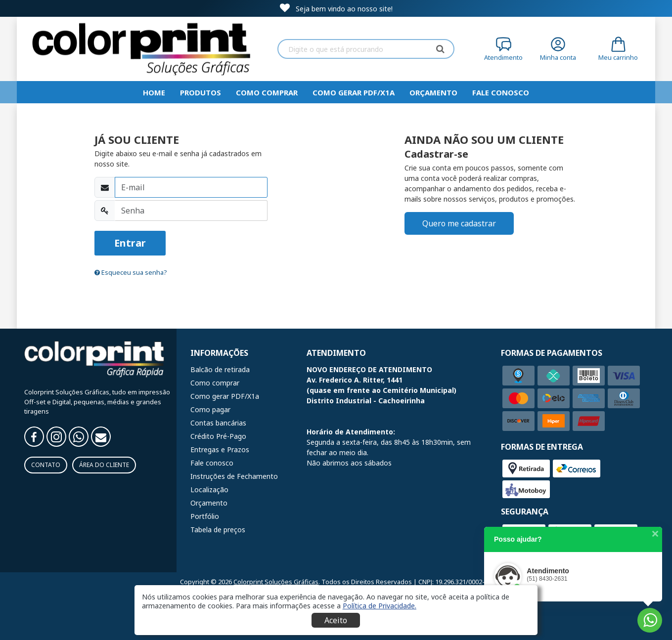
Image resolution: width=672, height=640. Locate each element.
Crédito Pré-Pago (218, 436)
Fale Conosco (501, 92)
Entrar (130, 243)
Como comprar (267, 92)
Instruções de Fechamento (234, 476)
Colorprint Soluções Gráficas (276, 582)
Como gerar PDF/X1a (354, 92)
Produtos (201, 92)
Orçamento (433, 92)
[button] (380, 606)
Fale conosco (212, 463)
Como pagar (210, 409)
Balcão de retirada (220, 369)
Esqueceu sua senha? (131, 272)
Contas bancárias (218, 423)
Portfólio (205, 516)
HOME (154, 92)
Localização (209, 490)
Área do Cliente (104, 465)
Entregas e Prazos (220, 449)
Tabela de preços (218, 530)
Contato (46, 465)
